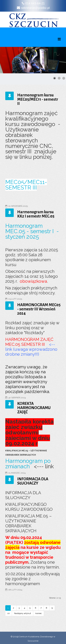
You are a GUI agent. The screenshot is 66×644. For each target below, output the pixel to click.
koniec (39, 613)
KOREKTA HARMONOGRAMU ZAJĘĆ (34, 408)
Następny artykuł (23, 613)
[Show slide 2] (59, 78)
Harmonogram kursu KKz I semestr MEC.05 (36, 214)
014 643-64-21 (35, 3)
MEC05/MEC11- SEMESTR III (26, 185)
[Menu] (59, 39)
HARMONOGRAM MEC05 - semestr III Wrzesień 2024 (39, 309)
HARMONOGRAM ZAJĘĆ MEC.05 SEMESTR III (29, 342)
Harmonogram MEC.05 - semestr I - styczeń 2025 (32, 231)
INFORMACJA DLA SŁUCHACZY (33, 481)
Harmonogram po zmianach (28, 464)
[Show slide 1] (55, 78)
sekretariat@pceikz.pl (35, 8)
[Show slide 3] (64, 78)
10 (9, 613)
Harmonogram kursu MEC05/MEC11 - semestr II (38, 99)
